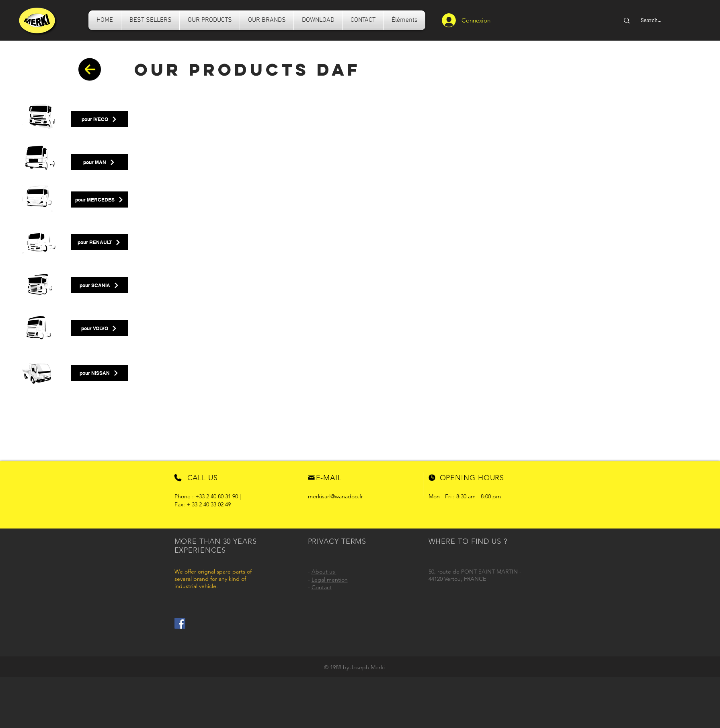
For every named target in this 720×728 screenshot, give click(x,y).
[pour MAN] (99, 162)
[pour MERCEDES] (99, 199)
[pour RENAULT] (99, 242)
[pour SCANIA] (99, 285)
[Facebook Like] (206, 623)
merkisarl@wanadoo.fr (335, 496)
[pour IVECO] (99, 119)
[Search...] (672, 21)
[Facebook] (180, 623)
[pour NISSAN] (99, 373)
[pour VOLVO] (99, 328)
